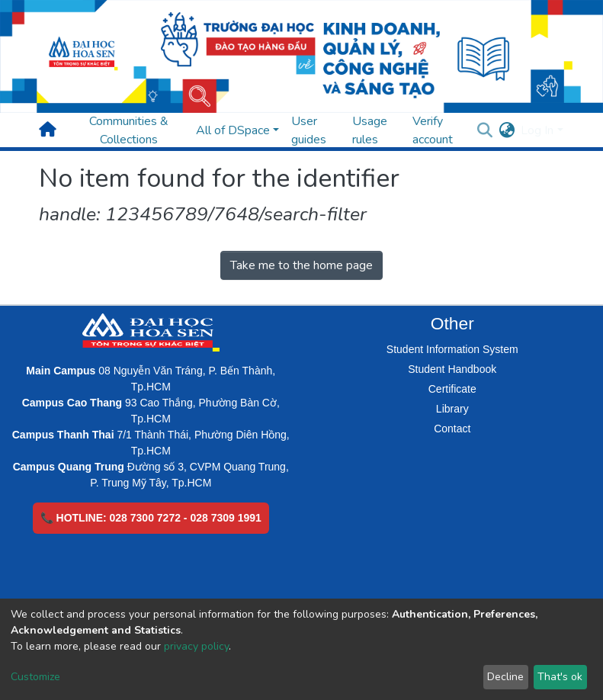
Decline (505, 677)
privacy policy (196, 646)
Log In (537, 130)
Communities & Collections (129, 130)
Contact (452, 429)
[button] (507, 130)
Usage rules (370, 130)
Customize (35, 677)
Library (452, 409)
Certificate (452, 389)
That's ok (560, 677)
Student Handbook (452, 369)
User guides (309, 130)
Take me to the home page (301, 265)
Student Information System (452, 349)
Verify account (433, 130)
